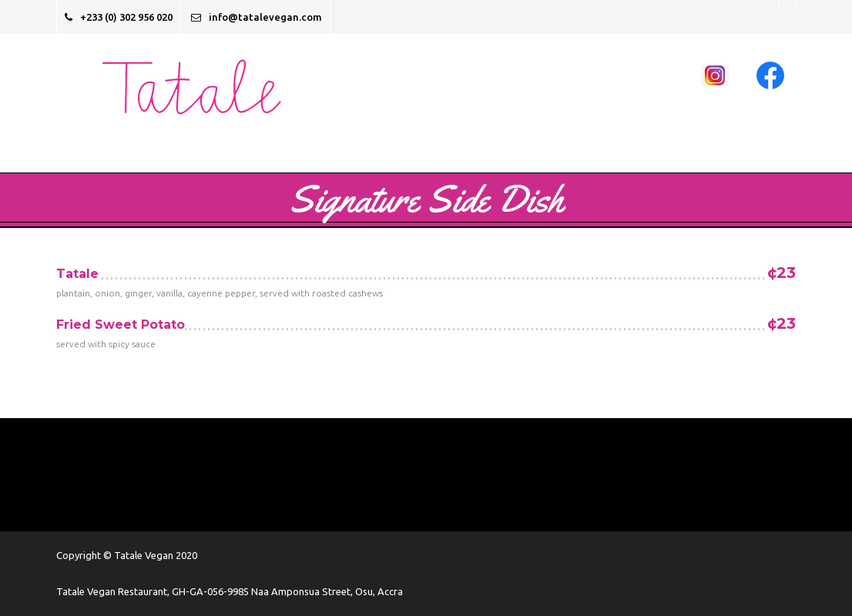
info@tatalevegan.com (257, 17)
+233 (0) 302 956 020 (119, 17)
